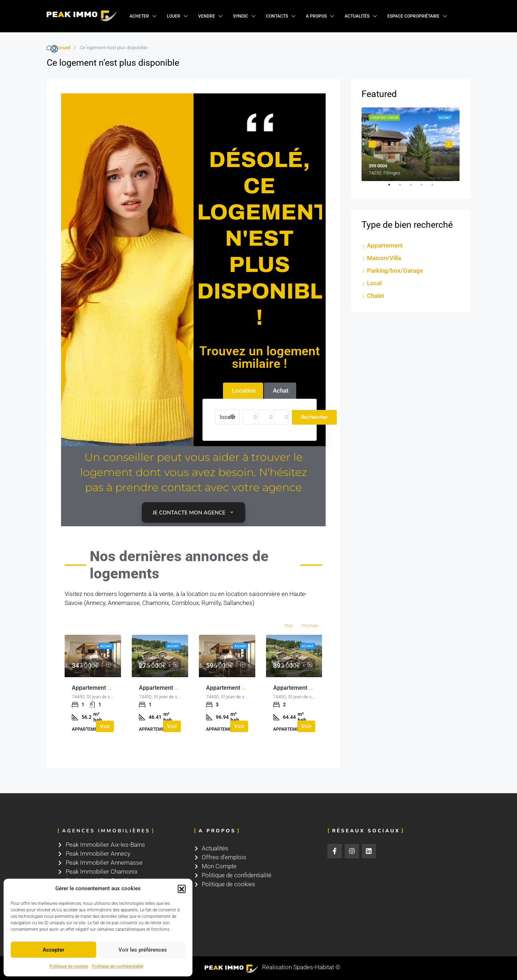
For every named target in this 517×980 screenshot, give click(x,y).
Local (374, 283)
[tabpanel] (411, 144)
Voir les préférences (143, 950)
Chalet (376, 296)
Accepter (53, 950)
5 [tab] (436, 188)
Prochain (310, 626)
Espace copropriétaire (413, 16)
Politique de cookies (69, 966)
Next (449, 144)
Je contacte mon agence (194, 513)
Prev (289, 626)
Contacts (277, 16)
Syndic (241, 16)
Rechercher (314, 417)
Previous (372, 144)
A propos (316, 16)
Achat (106, 646)
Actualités (357, 16)
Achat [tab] (281, 390)
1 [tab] (393, 188)
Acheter (139, 16)
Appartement (385, 245)
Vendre (207, 16)
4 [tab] (425, 188)
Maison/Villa (384, 258)
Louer (174, 16)
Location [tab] (244, 390)
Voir (105, 726)
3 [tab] (414, 188)
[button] (182, 889)
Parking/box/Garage (395, 271)
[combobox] (249, 417)
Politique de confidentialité (118, 966)
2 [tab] (404, 188)
